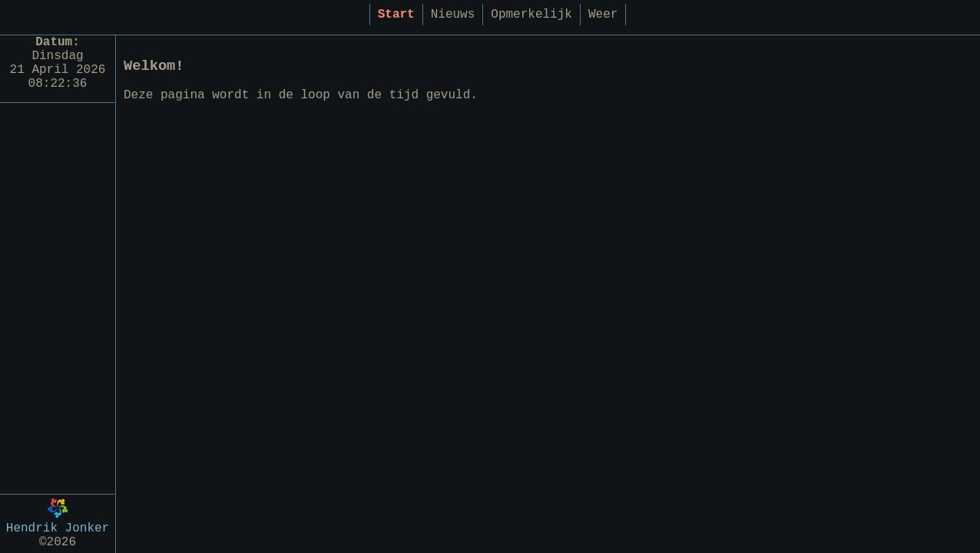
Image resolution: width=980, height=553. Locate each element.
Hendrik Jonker (58, 524)
